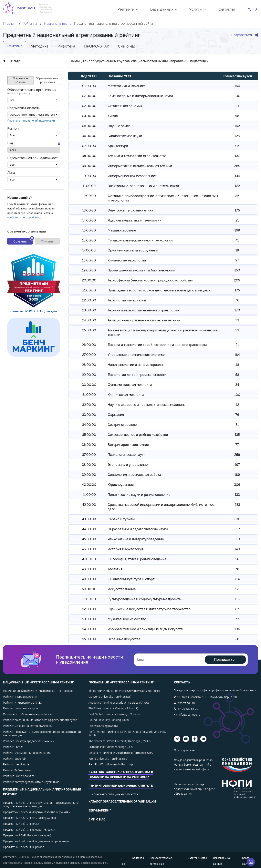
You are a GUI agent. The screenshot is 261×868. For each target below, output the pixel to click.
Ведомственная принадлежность (33, 158)
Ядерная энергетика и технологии (135, 220)
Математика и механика (127, 86)
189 (237, 474)
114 (237, 579)
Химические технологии (127, 260)
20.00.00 (89, 280)
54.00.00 (89, 629)
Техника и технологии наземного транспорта (143, 310)
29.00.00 (89, 374)
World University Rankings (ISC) (108, 759)
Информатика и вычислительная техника (140, 166)
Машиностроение (122, 230)
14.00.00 (89, 220)
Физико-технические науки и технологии (140, 240)
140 (237, 549)
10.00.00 (89, 176)
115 (237, 599)
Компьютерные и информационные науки (140, 96)
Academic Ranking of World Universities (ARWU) (119, 703)
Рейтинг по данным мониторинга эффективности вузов (40, 720)
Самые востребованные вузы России (28, 714)
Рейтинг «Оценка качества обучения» (28, 726)
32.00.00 (89, 404)
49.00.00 (89, 579)
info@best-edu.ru (189, 715)
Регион (13, 128)
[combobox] (34, 100)
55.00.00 (89, 639)
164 (237, 86)
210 (237, 539)
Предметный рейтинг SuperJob (24, 847)
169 (237, 230)
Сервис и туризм (121, 519)
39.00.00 (89, 474)
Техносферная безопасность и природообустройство (150, 280)
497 (237, 464)
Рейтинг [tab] (15, 46)
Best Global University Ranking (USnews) (114, 714)
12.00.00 (89, 196)
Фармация (116, 414)
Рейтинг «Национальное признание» (27, 753)
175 (237, 210)
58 (237, 374)
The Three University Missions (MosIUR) (113, 708)
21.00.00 (89, 290)
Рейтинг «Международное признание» (28, 741)
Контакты (226, 9)
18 (237, 250)
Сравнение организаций (27, 231)
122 (237, 186)
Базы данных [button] (164, 10)
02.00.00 (89, 96)
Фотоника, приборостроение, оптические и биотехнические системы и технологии (163, 198)
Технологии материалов (127, 300)
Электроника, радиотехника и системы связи (143, 186)
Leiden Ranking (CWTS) (103, 726)
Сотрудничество (197, 858)
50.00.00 (89, 589)
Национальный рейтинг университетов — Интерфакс (38, 691)
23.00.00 (89, 310)
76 (237, 300)
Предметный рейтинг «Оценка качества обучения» (36, 812)
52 (237, 589)
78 (237, 569)
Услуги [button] (197, 10)
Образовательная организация (32, 91)
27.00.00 (89, 354)
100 (237, 96)
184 (237, 354)
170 (237, 310)
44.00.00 (89, 529)
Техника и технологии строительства (137, 156)
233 (237, 504)
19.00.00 (89, 270)
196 (237, 629)
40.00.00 (89, 484)
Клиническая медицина (126, 394)
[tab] (34, 281)
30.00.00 (89, 384)
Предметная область (24, 108)
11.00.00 (89, 186)
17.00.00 (89, 250)
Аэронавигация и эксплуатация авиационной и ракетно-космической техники (163, 332)
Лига (11, 172)
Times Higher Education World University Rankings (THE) (124, 691)
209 (237, 280)
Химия (113, 116)
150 (237, 270)
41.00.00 (89, 494)
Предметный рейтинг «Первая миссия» (29, 830)
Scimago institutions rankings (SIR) (111, 747)
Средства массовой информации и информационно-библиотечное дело (161, 507)
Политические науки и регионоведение (139, 494)
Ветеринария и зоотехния (128, 444)
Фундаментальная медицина (130, 384)
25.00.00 (89, 330)
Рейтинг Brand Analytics (19, 776)
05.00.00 (89, 126)
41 (237, 240)
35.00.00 (89, 434)
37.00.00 (89, 454)
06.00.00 (89, 136)
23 (237, 330)
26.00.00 (89, 344)
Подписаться (225, 659)
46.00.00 (89, 549)
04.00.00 (89, 116)
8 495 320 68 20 (188, 709)
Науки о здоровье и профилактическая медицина (147, 404)
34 (237, 384)
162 (237, 126)
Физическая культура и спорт (131, 579)
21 (237, 220)
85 (237, 196)
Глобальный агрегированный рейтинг (121, 682)
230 (237, 519)
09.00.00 (89, 166)
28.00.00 (89, 364)
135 (237, 434)
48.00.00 (89, 569)
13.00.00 (89, 210)
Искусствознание (122, 589)
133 (237, 494)
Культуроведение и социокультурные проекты (144, 599)
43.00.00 (89, 519)
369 (237, 166)
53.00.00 (89, 619)
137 (237, 156)
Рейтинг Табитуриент (17, 770)
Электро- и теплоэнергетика (130, 210)
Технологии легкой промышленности (137, 374)
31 (237, 424)
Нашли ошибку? (20, 198)
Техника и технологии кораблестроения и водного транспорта (157, 344)
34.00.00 (89, 424)
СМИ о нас (97, 819)
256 (237, 454)
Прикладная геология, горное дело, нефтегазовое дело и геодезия (160, 290)
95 (237, 146)
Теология (115, 569)
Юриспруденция (121, 484)
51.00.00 (89, 599)
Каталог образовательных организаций (122, 802)
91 (237, 106)
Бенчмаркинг (100, 810)
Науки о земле (119, 126)
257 (237, 529)
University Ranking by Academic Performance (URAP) (122, 753)
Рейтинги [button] (128, 10)
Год (10, 143)
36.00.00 (89, 444)
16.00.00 (89, 240)
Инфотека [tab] (66, 46)
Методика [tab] (40, 46)
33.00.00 (89, 414)
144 (237, 176)
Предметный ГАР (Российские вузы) (27, 835)
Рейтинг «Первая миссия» (20, 697)
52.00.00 (89, 609)
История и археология (126, 549)
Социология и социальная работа (134, 474)
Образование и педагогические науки (138, 529)
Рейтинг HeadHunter (17, 764)
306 (237, 484)
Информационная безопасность (133, 176)
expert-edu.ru (186, 703)
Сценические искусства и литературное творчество (149, 609)
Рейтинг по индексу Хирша (21, 708)
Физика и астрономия (125, 106)
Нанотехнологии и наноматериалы (135, 364)
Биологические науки (125, 136)
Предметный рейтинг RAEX (21, 824)
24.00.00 (89, 320)
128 (237, 136)
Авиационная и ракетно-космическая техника (144, 320)
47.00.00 (89, 559)
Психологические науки (127, 454)
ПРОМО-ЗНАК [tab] (97, 46)
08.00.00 (89, 156)
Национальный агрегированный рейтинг (38, 682)
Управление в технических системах (137, 354)
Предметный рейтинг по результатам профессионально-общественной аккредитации (41, 805)
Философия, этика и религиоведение (137, 559)
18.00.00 (89, 260)
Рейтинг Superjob (14, 759)
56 (237, 559)
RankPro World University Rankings (111, 764)
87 (237, 609)
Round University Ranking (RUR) (109, 720)
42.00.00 (89, 504)
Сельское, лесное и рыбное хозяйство (138, 434)
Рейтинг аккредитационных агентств (121, 786)
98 (237, 116)
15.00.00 (89, 230)
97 (237, 260)
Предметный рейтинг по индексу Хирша (30, 818)
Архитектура (118, 146)
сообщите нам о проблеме (24, 218)
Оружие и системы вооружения (133, 250)
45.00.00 (89, 539)
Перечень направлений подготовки (31, 121)
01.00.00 (89, 86)
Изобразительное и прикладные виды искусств (145, 629)
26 (237, 639)
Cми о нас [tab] (127, 46)
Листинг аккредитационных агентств (113, 794)
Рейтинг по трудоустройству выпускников (31, 782)
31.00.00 (89, 394)
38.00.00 (89, 464)
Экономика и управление (128, 464)
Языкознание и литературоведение (136, 539)
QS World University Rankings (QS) (110, 697)
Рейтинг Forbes (13, 747)
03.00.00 (89, 106)
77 (237, 444)
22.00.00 (89, 300)
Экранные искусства (124, 639)
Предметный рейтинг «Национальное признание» (36, 841)
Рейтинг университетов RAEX (23, 703)
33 (237, 320)
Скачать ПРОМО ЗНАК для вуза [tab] (34, 311)
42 (237, 404)
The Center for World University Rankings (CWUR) (120, 741)
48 (237, 364)
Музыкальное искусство (127, 619)
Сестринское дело (122, 424)
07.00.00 (89, 146)
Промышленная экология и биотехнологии (142, 270)
